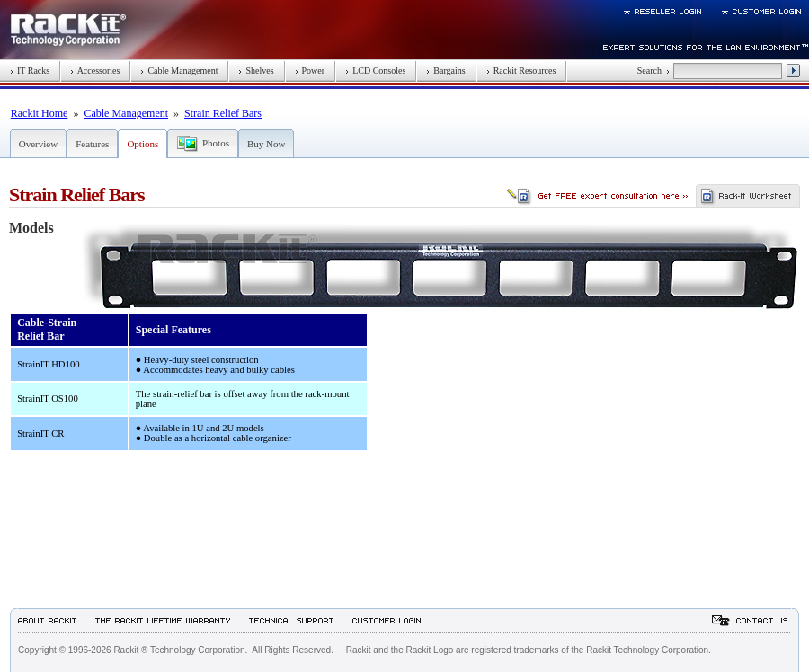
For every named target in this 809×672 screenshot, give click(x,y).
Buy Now (266, 144)
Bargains (445, 71)
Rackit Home (40, 113)
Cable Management (179, 71)
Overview (38, 144)
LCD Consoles (375, 71)
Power (310, 71)
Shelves (256, 71)
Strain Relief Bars (223, 113)
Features (92, 144)
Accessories (95, 71)
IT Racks (30, 71)
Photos (216, 143)
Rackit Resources (521, 71)
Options (142, 144)
